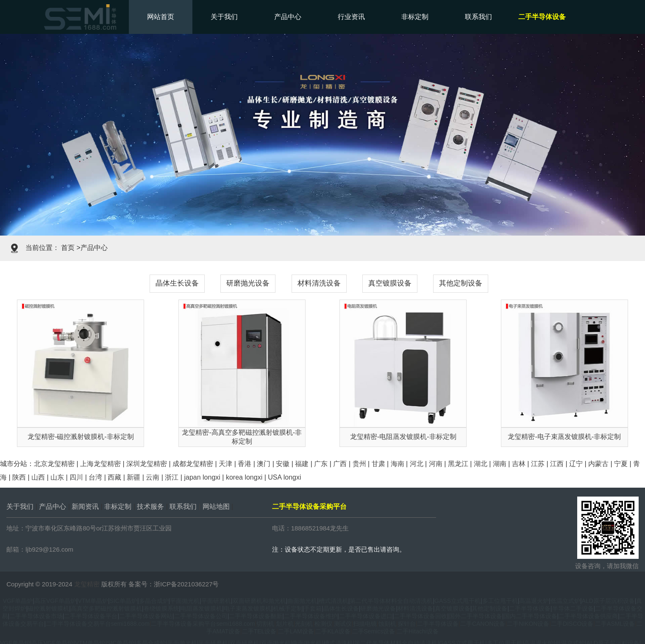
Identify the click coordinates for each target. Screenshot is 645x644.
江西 (557, 464)
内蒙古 (598, 464)
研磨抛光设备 (248, 283)
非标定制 (415, 17)
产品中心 (288, 17)
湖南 (500, 464)
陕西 (19, 477)
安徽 (283, 464)
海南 (398, 464)
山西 (38, 477)
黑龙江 (458, 464)
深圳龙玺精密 (147, 464)
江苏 (538, 464)
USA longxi (284, 477)
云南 (153, 477)
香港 (245, 464)
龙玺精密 (87, 584)
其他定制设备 (461, 283)
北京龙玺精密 (54, 464)
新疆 (133, 477)
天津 (225, 464)
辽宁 (576, 464)
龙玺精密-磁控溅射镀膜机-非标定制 (81, 437)
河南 (436, 464)
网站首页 (161, 17)
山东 (57, 477)
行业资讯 (351, 17)
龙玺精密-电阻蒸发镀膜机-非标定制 (403, 437)
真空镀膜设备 (390, 283)
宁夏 (621, 464)
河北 (417, 464)
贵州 (359, 464)
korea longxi (244, 477)
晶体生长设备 (177, 283)
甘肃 (378, 464)
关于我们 (224, 17)
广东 (321, 464)
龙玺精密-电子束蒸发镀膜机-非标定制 (564, 437)
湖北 (481, 464)
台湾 (95, 477)
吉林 (519, 464)
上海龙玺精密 (100, 464)
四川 (76, 477)
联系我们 (478, 17)
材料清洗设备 (319, 283)
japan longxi (202, 477)
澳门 (264, 464)
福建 (302, 464)
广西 (340, 464)
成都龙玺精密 (193, 464)
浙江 (172, 477)
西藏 (114, 477)
